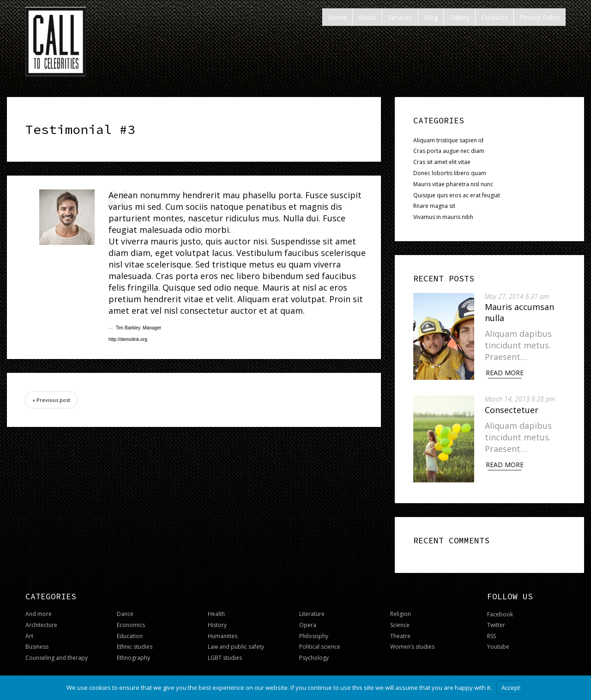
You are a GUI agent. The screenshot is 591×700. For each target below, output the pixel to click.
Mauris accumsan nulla (523, 312)
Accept (511, 688)
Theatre (400, 631)
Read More (508, 373)
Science (400, 621)
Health (216, 610)
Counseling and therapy (57, 654)
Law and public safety (236, 642)
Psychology (314, 654)
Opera (308, 621)
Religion (401, 610)
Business (37, 642)
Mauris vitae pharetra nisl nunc (453, 184)
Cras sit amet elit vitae (442, 162)
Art (29, 631)
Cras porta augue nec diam (449, 151)
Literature (312, 610)
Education (130, 631)
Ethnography (133, 654)
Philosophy (314, 631)
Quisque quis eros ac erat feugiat (457, 195)
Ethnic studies (135, 642)
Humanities (223, 631)
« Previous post (51, 400)
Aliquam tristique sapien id (448, 140)
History (217, 621)
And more (39, 610)
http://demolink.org (128, 339)
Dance (125, 610)
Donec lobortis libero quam (450, 173)
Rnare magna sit (434, 206)
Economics (131, 621)
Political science (320, 642)
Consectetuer (515, 408)
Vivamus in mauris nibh (443, 217)
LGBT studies (225, 654)
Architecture (41, 621)
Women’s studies (412, 642)
